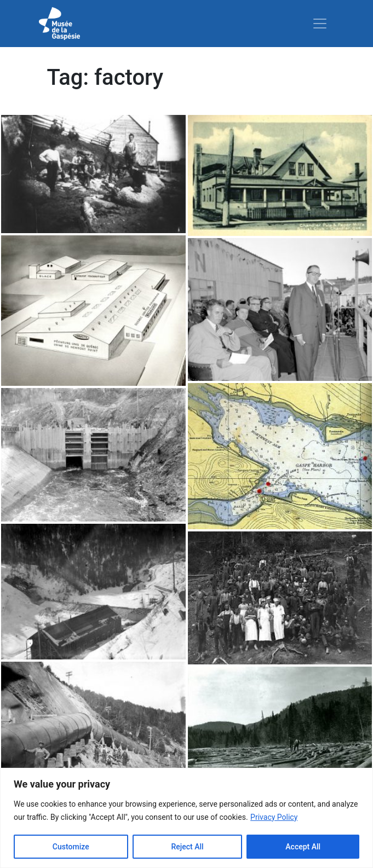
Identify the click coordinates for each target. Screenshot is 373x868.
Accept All (303, 847)
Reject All (187, 847)
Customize (71, 847)
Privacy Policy (274, 817)
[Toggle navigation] (320, 24)
